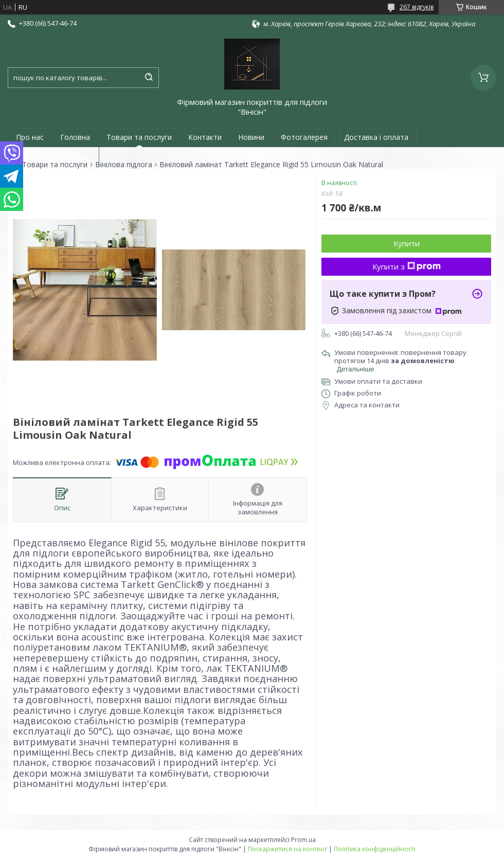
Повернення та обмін (53, 157)
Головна (75, 137)
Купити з (407, 266)
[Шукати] (149, 78)
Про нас (30, 137)
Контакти (205, 137)
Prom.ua (303, 840)
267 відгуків (417, 7)
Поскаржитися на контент (287, 849)
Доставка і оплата (376, 137)
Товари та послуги (139, 137)
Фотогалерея (304, 137)
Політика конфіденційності (375, 849)
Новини (251, 137)
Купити (407, 243)
